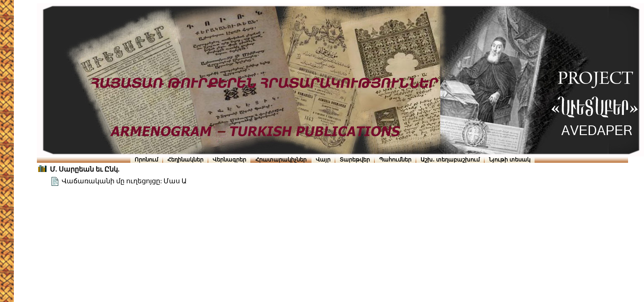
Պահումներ (395, 160)
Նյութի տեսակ (510, 160)
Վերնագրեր (229, 160)
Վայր (323, 160)
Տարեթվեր (355, 160)
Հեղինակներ (185, 160)
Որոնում (146, 160)
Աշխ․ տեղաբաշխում (450, 160)
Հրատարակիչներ (281, 160)
